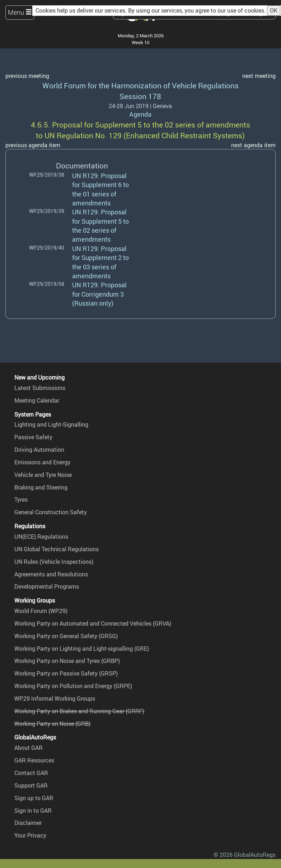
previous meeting (27, 76)
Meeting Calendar (37, 400)
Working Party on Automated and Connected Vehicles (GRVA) (93, 623)
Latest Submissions (40, 388)
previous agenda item (33, 145)
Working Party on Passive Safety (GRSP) (66, 673)
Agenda (140, 114)
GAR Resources (34, 760)
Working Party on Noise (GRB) (52, 724)
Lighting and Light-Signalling (51, 424)
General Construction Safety (51, 512)
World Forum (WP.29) (41, 611)
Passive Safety (33, 437)
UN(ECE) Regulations (41, 537)
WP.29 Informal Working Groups (55, 698)
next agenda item (253, 145)
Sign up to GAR (34, 798)
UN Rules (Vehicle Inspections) (54, 562)
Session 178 (140, 96)
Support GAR (31, 785)
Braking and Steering (41, 487)
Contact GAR (31, 773)
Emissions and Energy (42, 462)
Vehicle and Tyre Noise (43, 475)
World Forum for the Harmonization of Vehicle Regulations (140, 85)
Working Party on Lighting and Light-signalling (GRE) (82, 649)
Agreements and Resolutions (51, 574)
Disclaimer (28, 823)
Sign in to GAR (33, 811)
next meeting (259, 76)
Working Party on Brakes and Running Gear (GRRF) (79, 711)
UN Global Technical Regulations (57, 549)
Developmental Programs (47, 586)
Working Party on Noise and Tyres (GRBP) (67, 661)
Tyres (21, 500)
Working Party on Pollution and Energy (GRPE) (73, 686)
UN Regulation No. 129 (83, 135)
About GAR (29, 748)
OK (274, 10)
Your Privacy (30, 835)
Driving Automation (39, 450)
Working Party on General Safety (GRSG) (66, 636)
